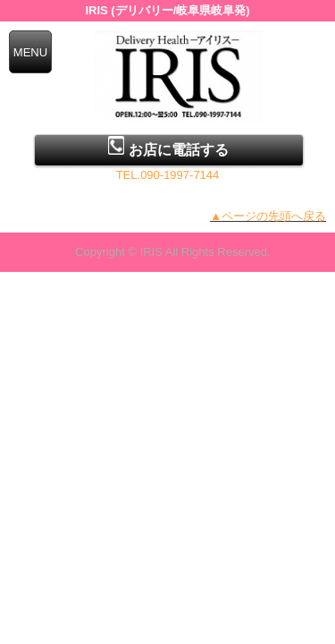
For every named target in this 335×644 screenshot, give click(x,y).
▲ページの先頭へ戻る (268, 216)
